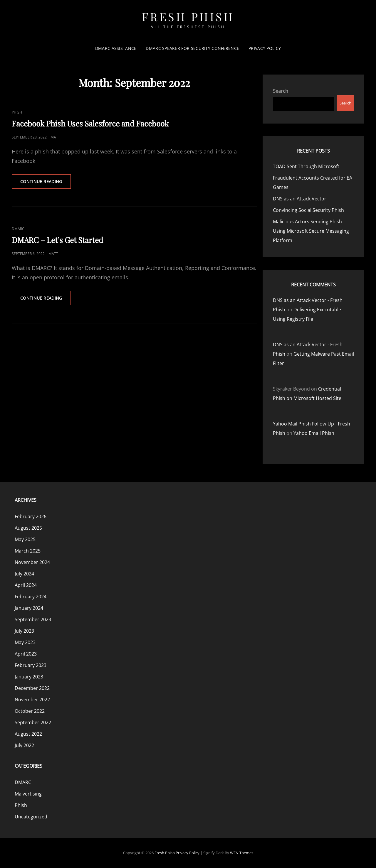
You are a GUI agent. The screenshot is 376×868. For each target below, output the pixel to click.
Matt (55, 137)
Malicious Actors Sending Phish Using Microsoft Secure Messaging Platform (311, 231)
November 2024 (32, 562)
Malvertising (28, 794)
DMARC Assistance (116, 48)
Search (281, 91)
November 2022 (32, 700)
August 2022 (28, 734)
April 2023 (26, 654)
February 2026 (31, 516)
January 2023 (29, 677)
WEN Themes (242, 853)
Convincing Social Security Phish (308, 210)
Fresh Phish (188, 17)
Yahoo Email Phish (314, 433)
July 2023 (24, 631)
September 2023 (33, 619)
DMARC (18, 229)
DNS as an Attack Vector (300, 199)
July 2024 (24, 574)
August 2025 (28, 528)
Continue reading (46, 183)
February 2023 (31, 665)
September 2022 (33, 722)
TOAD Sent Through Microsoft (306, 166)
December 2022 (32, 688)
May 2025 (25, 539)
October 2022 (30, 711)
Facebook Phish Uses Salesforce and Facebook (90, 123)
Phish (17, 112)
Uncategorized (31, 817)
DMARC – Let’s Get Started (57, 240)
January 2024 (29, 608)
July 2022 (24, 745)
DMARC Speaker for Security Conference (192, 48)
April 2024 (26, 585)
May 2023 (25, 642)
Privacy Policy (265, 48)
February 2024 (31, 597)
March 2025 (28, 551)
